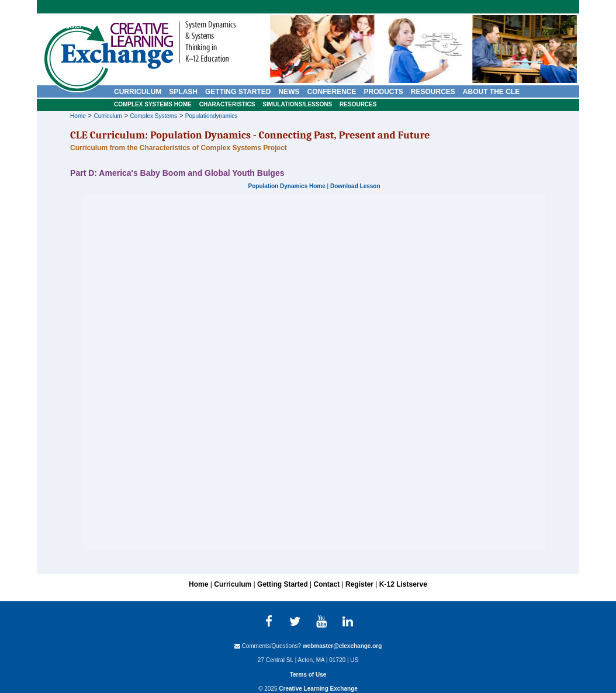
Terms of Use (308, 675)
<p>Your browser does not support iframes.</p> (314, 372)
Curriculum (108, 116)
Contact (42, 26)
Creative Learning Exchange (318, 689)
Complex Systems (154, 116)
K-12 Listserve (403, 584)
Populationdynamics (212, 116)
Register (70, 26)
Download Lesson (355, 186)
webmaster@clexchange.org (342, 646)
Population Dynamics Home (287, 186)
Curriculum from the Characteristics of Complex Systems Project (179, 148)
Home (78, 116)
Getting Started (283, 584)
